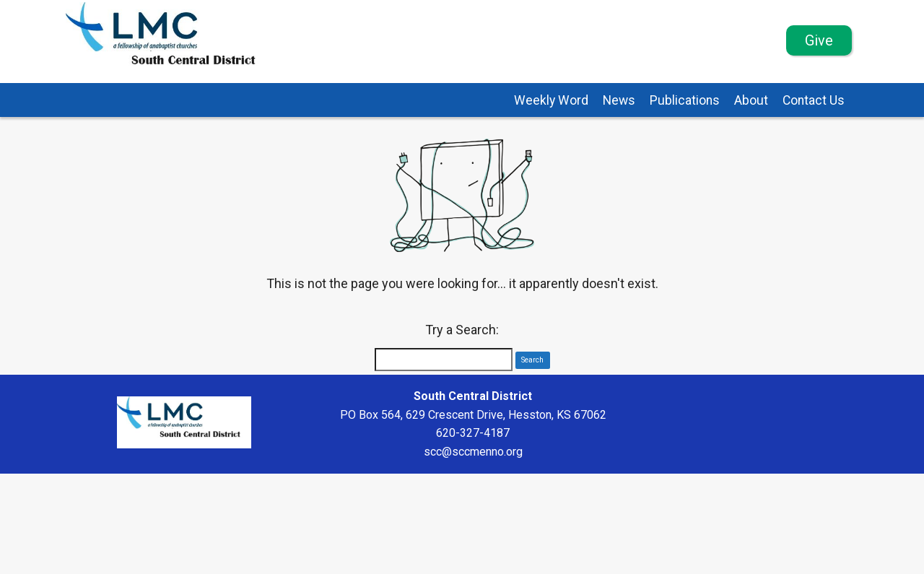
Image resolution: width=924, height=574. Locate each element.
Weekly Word (551, 100)
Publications (685, 100)
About (751, 100)
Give (819, 40)
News (619, 100)
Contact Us (814, 100)
